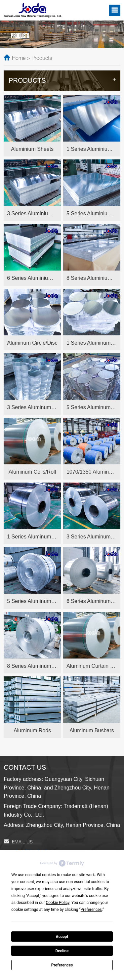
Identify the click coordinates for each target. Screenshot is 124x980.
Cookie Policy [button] (57, 903)
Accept (62, 937)
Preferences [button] (91, 910)
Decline (62, 951)
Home (19, 59)
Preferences (62, 965)
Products (42, 59)
